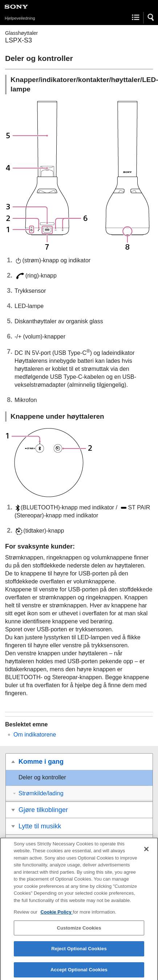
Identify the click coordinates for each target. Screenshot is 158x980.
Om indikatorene (35, 735)
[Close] (146, 853)
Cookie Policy (56, 916)
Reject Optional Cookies (79, 953)
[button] (151, 17)
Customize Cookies (79, 932)
